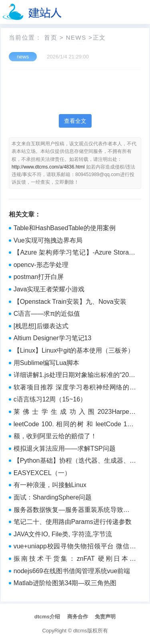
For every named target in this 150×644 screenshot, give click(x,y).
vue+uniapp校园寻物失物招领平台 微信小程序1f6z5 (75, 547)
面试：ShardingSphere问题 (53, 497)
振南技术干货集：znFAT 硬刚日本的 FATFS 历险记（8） (75, 560)
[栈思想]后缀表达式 (41, 326)
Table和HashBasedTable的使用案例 (65, 228)
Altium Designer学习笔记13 (53, 338)
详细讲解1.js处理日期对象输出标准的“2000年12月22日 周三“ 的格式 (75, 376)
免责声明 (105, 617)
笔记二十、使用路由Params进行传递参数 (73, 522)
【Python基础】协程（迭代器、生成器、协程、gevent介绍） (75, 461)
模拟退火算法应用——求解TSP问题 (65, 448)
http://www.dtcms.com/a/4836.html (48, 167)
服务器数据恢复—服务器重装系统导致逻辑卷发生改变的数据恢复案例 (75, 511)
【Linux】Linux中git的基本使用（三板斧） (74, 350)
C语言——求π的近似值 (47, 314)
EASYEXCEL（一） (42, 473)
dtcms (80, 631)
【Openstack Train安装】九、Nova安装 (70, 302)
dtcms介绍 (47, 617)
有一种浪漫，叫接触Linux (50, 485)
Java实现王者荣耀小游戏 (49, 289)
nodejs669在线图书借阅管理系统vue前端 (72, 571)
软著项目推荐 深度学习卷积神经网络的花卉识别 (75, 388)
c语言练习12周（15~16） (50, 399)
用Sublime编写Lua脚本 (47, 363)
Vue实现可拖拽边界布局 (48, 240)
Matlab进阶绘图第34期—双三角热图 (65, 583)
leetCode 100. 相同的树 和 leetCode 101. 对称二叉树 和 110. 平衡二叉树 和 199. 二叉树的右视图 (75, 425)
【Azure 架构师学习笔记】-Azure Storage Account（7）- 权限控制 (75, 253)
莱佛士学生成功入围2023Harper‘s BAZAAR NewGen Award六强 (75, 413)
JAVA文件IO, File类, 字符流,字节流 (63, 534)
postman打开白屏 (39, 277)
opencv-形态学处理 (41, 265)
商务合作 (78, 617)
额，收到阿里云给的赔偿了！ (55, 436)
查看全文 (75, 121)
